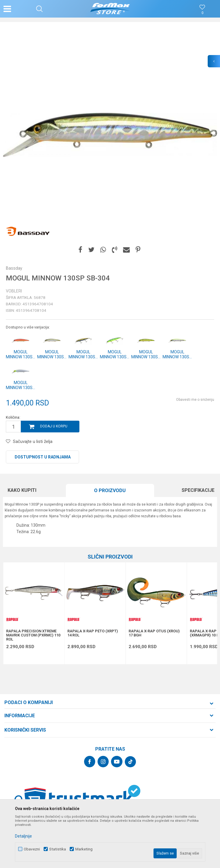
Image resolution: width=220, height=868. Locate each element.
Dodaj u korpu (54, 426)
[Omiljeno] (202, 13)
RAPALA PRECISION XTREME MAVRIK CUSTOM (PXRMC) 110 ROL (33, 635)
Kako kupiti (22, 490)
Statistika (58, 849)
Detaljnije (23, 836)
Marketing (84, 849)
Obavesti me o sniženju (195, 400)
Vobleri (14, 291)
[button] (39, 9)
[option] (110, 135)
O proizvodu (110, 491)
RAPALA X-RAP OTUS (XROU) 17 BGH (154, 633)
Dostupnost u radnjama (43, 457)
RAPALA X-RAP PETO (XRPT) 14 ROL (93, 633)
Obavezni (32, 849)
